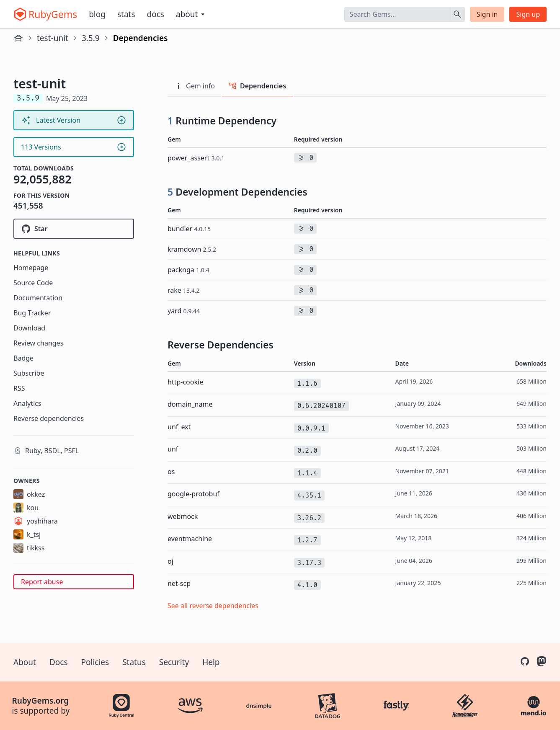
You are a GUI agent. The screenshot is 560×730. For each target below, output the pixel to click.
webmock (183, 516)
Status (134, 662)
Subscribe (29, 373)
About (25, 662)
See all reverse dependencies (213, 606)
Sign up (528, 14)
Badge (23, 358)
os (171, 472)
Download (29, 328)
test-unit (53, 38)
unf (173, 449)
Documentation (38, 298)
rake (184, 290)
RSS (19, 388)
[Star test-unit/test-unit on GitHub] (74, 229)
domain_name (190, 404)
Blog (97, 14)
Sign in (487, 14)
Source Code (33, 283)
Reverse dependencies (49, 418)
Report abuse (42, 582)
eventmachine (190, 539)
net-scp (179, 583)
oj (170, 561)
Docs (156, 14)
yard (184, 311)
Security (174, 662)
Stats (126, 14)
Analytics (27, 403)
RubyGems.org (41, 701)
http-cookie (185, 382)
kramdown (192, 249)
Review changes (38, 343)
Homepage (31, 268)
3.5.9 (91, 38)
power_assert (196, 158)
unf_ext (179, 427)
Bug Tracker (32, 313)
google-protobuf (194, 494)
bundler (189, 229)
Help (211, 662)
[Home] (18, 38)
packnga (188, 270)
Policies (95, 662)
